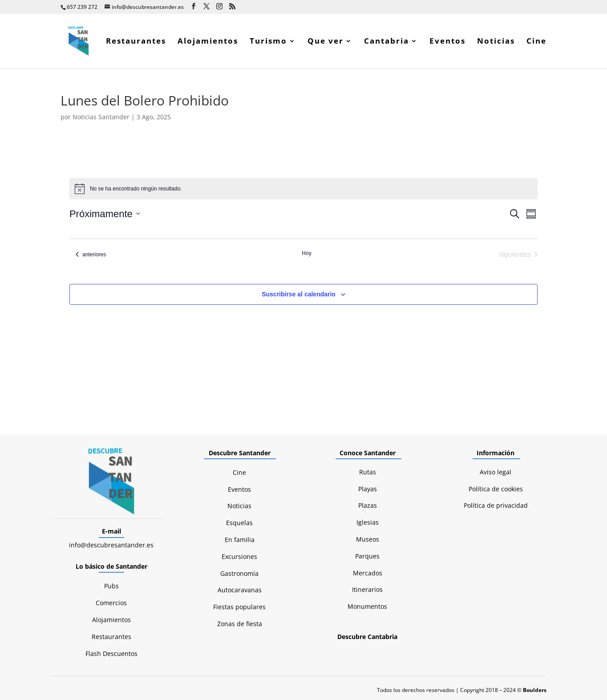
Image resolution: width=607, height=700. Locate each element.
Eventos (447, 42)
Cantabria (386, 42)
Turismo (268, 42)
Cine (536, 42)
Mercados (368, 573)
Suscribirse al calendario (299, 294)
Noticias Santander (101, 117)
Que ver (326, 42)
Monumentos (367, 606)
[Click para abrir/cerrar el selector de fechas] (105, 214)
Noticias (496, 42)
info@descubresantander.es (111, 545)
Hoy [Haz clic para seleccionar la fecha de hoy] (306, 253)
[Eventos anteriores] (91, 255)
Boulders (535, 690)
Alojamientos (208, 42)
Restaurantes (136, 42)
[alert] (303, 189)
